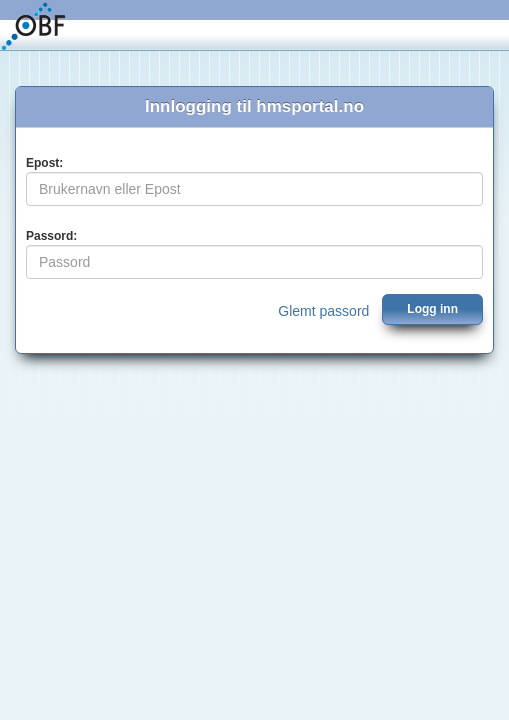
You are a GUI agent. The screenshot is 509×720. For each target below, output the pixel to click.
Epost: (44, 163)
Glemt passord (323, 311)
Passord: (51, 236)
